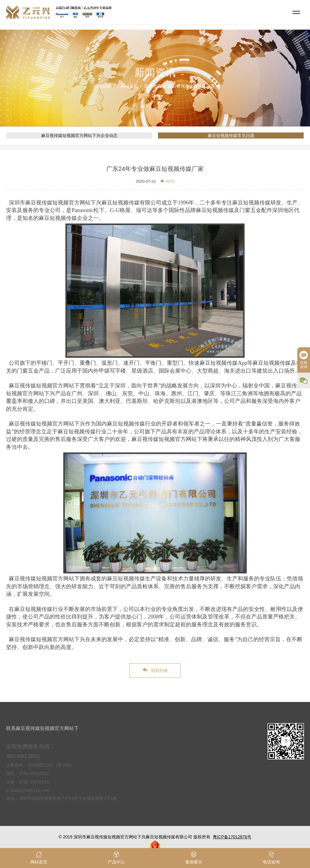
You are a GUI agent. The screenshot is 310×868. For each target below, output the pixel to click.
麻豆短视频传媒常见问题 (191, 86)
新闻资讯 (153, 86)
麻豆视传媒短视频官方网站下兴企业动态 (79, 135)
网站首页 (129, 86)
